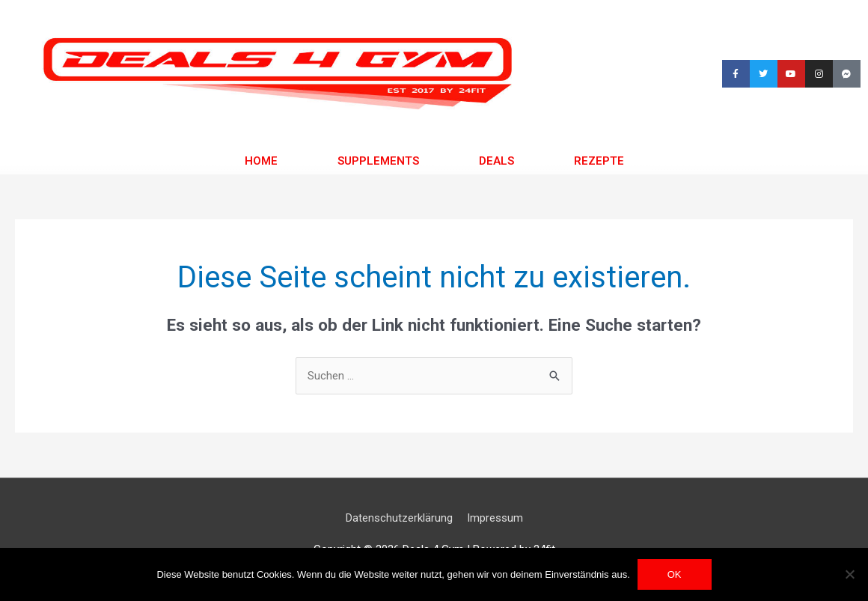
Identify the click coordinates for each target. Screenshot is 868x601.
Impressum (495, 518)
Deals (496, 161)
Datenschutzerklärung (399, 518)
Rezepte (599, 161)
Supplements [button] (378, 161)
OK (675, 574)
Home (261, 161)
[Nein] (849, 574)
